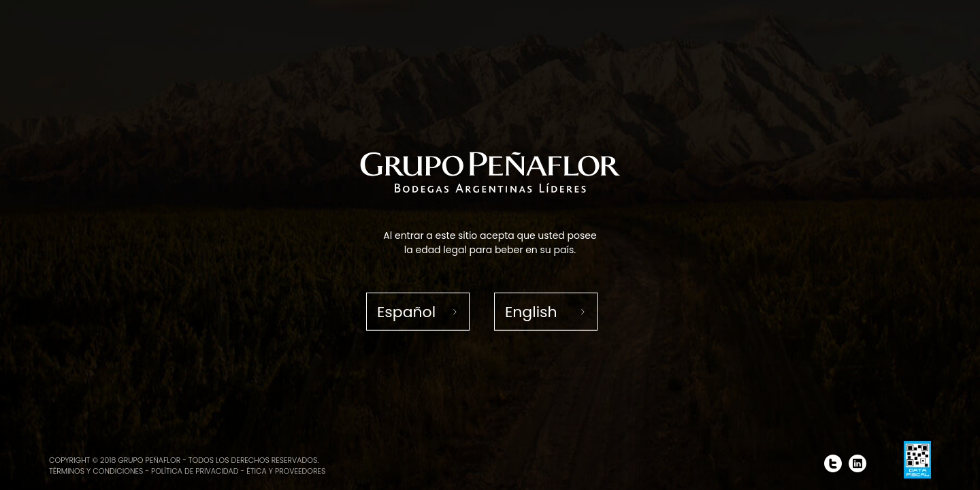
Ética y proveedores (286, 471)
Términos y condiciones (96, 471)
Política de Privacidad (195, 471)
